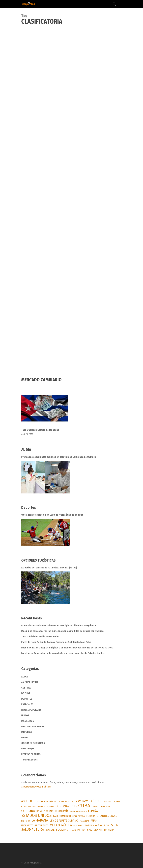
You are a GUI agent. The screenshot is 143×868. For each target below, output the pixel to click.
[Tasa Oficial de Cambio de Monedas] (72, 410)
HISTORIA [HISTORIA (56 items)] (26, 821)
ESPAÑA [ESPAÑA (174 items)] (93, 811)
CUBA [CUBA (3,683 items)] (84, 806)
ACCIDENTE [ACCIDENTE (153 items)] (28, 801)
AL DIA (25, 677)
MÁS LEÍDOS (28, 721)
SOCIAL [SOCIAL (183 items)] (50, 830)
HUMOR (25, 715)
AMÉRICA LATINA (30, 682)
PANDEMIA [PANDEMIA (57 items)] (89, 825)
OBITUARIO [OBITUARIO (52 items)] (78, 825)
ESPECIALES (27, 704)
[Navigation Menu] (120, 4)
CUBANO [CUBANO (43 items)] (95, 807)
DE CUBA (26, 693)
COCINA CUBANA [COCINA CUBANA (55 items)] (36, 807)
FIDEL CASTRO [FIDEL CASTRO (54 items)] (79, 816)
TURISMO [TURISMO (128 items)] (87, 830)
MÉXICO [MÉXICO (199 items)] (55, 825)
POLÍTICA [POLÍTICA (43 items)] (99, 825)
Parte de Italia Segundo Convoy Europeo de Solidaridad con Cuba (56, 642)
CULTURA (26, 688)
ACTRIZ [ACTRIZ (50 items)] (71, 801)
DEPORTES (27, 699)
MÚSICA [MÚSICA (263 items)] (67, 825)
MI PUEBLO (27, 732)
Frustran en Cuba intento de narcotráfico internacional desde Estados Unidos (63, 653)
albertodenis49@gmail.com (36, 787)
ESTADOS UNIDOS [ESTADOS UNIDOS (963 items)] (36, 816)
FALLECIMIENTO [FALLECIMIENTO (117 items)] (62, 816)
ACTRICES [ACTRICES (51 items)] (63, 801)
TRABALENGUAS (30, 760)
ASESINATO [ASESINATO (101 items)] (82, 801)
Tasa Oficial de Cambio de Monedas (40, 430)
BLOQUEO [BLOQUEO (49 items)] (108, 801)
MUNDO (25, 738)
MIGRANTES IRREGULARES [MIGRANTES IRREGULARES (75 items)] (35, 825)
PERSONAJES (28, 749)
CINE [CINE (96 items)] (24, 807)
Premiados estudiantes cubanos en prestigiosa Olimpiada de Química (59, 457)
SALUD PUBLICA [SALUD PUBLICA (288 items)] (33, 830)
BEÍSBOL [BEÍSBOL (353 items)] (96, 801)
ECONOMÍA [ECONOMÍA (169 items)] (62, 811)
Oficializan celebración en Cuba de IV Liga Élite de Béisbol (52, 515)
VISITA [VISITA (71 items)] (111, 830)
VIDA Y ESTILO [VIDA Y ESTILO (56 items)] (100, 830)
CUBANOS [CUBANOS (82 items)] (105, 807)
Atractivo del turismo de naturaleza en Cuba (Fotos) (49, 568)
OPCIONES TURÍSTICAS (33, 743)
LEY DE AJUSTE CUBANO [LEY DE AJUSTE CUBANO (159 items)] (64, 821)
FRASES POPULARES (31, 710)
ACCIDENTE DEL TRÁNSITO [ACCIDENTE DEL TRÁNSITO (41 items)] (47, 801)
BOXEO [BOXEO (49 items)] (117, 801)
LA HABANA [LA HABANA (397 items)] (40, 820)
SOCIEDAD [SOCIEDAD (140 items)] (62, 830)
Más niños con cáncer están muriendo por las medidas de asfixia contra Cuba (62, 631)
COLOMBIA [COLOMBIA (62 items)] (49, 807)
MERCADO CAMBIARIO (33, 727)
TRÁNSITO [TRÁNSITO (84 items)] (75, 830)
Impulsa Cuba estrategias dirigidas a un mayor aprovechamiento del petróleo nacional (68, 648)
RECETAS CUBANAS (31, 754)
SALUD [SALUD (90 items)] (114, 825)
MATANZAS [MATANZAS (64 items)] (85, 821)
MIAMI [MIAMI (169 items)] (95, 821)
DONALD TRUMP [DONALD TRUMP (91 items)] (45, 811)
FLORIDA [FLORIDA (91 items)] (91, 816)
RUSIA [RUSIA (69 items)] (107, 825)
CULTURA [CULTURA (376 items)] (28, 811)
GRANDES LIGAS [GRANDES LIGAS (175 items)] (107, 816)
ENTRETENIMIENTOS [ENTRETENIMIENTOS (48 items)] (78, 811)
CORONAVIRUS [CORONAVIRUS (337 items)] (66, 806)
